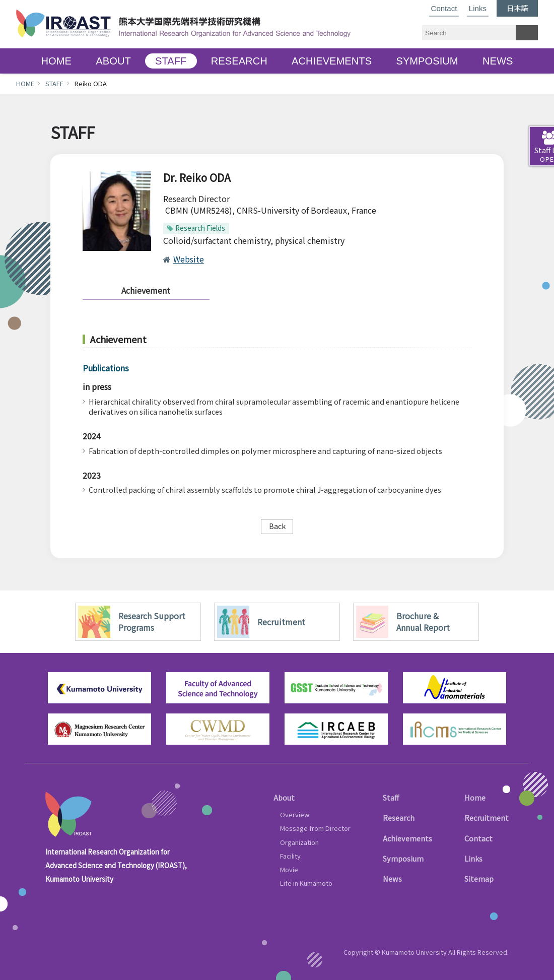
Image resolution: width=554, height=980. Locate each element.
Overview (295, 814)
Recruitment (487, 818)
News (392, 878)
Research (399, 818)
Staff (391, 797)
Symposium (403, 858)
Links (478, 9)
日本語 (517, 8)
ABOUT (113, 61)
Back (277, 526)
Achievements (407, 838)
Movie (289, 869)
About (284, 797)
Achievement (146, 290)
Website (189, 259)
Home (475, 797)
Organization (299, 842)
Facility (290, 856)
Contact (444, 9)
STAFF (171, 61)
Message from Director (315, 828)
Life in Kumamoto (306, 883)
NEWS (498, 61)
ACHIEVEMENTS (332, 61)
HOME (56, 61)
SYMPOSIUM (427, 61)
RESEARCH (239, 61)
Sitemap (479, 878)
